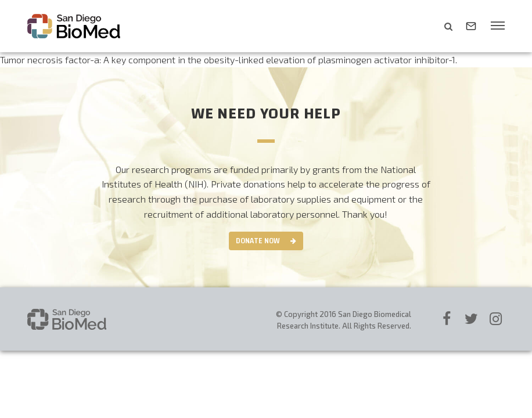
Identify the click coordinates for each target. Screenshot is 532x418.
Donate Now (258, 241)
